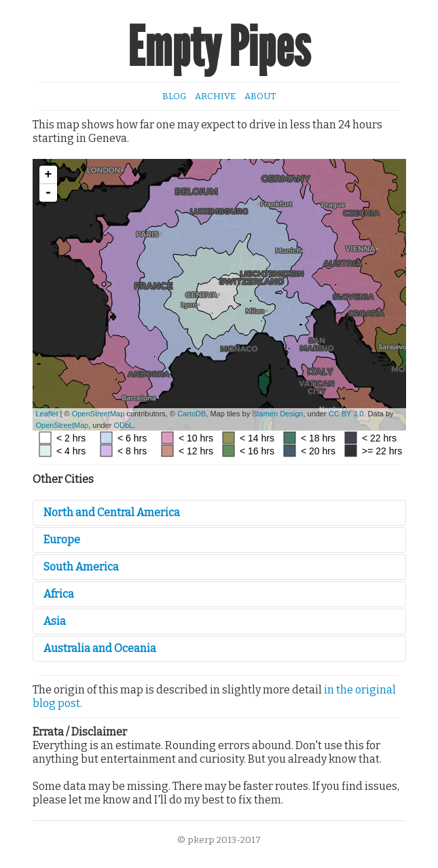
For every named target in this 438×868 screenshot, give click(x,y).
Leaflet (47, 414)
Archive (215, 96)
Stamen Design (277, 414)
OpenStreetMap (98, 414)
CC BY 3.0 (346, 414)
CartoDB (191, 414)
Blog (174, 96)
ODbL (123, 425)
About (260, 96)
